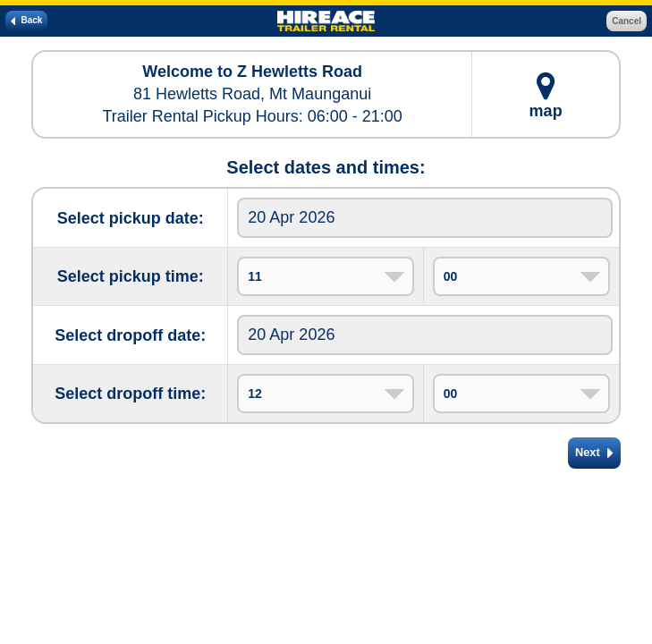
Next (594, 453)
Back (26, 21)
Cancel (627, 21)
